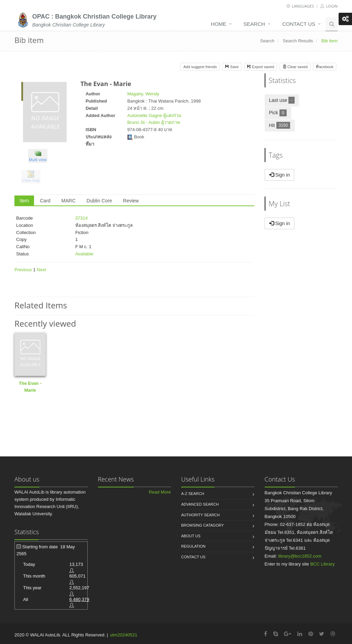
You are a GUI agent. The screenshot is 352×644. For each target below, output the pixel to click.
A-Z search (193, 494)
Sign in (280, 175)
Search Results (298, 41)
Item (24, 201)
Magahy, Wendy (143, 94)
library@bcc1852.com (300, 556)
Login (329, 6)
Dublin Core (99, 201)
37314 (81, 218)
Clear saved (295, 67)
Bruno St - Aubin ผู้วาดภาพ (153, 122)
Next (41, 270)
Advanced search (200, 504)
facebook (325, 67)
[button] (40, 157)
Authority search (200, 515)
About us (191, 536)
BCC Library (322, 564)
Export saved (261, 67)
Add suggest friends (200, 67)
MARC (69, 201)
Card (45, 201)
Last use (284, 100)
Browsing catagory (202, 525)
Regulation (193, 546)
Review (131, 201)
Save (232, 67)
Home (218, 24)
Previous (23, 270)
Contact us (299, 24)
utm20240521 (124, 635)
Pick (280, 112)
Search (254, 24)
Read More (160, 492)
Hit (282, 125)
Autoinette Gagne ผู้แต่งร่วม (154, 115)
